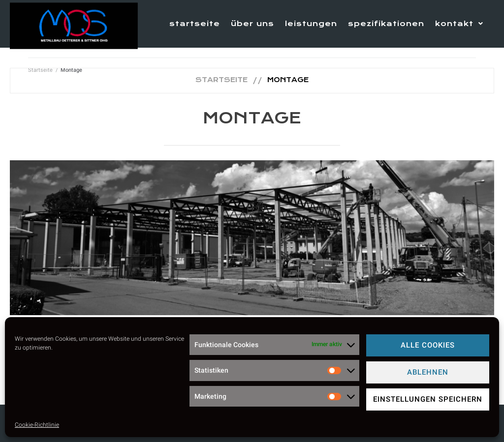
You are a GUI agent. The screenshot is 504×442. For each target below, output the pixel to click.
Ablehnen (428, 372)
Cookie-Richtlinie (37, 425)
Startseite (221, 80)
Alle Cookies (428, 345)
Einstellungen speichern (428, 399)
